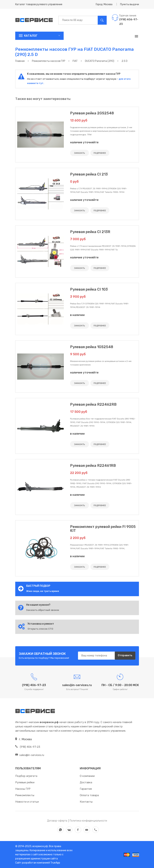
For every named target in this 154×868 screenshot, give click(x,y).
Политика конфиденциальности (88, 821)
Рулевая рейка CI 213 (89, 174)
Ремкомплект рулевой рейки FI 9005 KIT (103, 529)
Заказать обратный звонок (43, 610)
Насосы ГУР (23, 789)
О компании (87, 776)
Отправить (125, 656)
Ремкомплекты (25, 795)
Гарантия (86, 789)
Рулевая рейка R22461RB (93, 466)
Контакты (86, 802)
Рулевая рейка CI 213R (90, 232)
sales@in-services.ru (30, 755)
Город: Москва (104, 4)
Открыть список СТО (40, 629)
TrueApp (55, 863)
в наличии (77, 315)
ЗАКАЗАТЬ (80, 153)
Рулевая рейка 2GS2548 (92, 113)
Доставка (86, 782)
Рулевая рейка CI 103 (89, 289)
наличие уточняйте (84, 142)
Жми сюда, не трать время (43, 591)
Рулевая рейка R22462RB (93, 404)
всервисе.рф (40, 846)
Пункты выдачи (130, 4)
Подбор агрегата (26, 776)
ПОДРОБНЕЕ (100, 153)
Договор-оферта (57, 821)
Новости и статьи (27, 802)
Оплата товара (89, 795)
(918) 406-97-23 (28, 747)
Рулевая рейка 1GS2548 (92, 347)
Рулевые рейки (25, 782)
